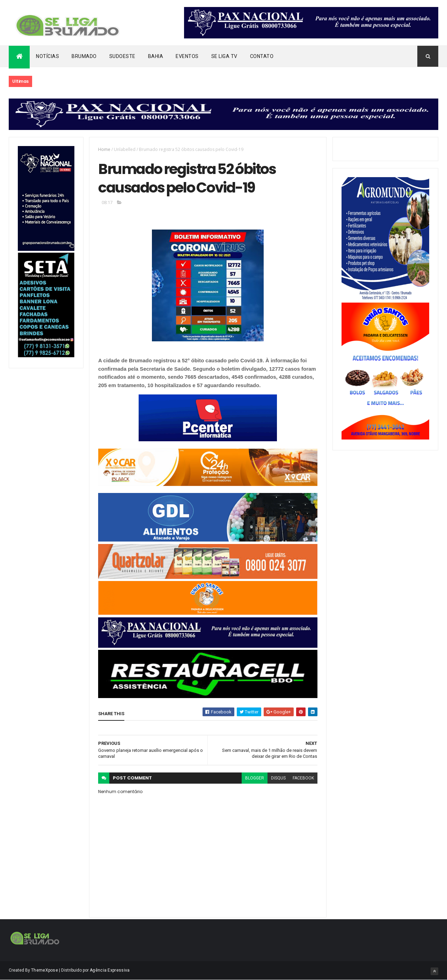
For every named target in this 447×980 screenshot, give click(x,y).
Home (104, 149)
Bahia (156, 56)
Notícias (47, 56)
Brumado (84, 56)
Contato (262, 56)
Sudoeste (122, 56)
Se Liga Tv (224, 56)
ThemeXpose (45, 970)
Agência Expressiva (110, 970)
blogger (255, 778)
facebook (303, 778)
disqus (278, 778)
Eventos (187, 56)
